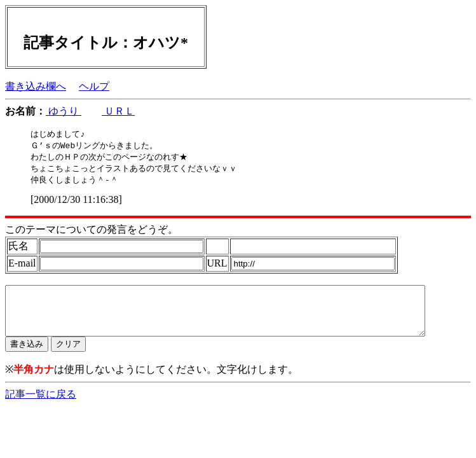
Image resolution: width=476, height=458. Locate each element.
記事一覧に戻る (41, 407)
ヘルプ (94, 86)
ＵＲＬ (118, 111)
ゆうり (64, 111)
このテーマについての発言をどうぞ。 (92, 232)
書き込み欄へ (36, 86)
